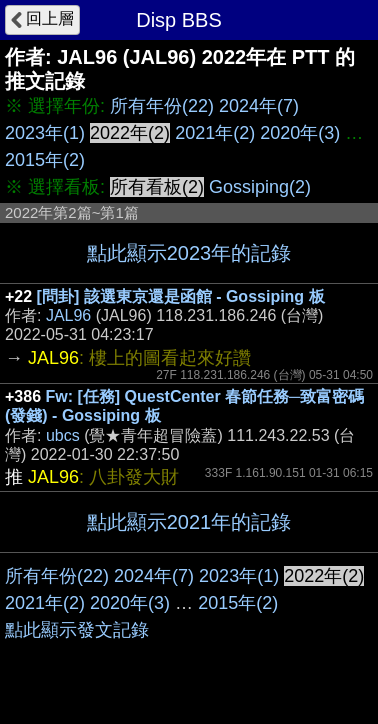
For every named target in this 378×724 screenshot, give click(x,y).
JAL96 (68, 315)
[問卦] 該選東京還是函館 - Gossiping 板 (181, 296)
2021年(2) (215, 133)
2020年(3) (300, 133)
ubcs (63, 435)
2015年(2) (45, 160)
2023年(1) (45, 133)
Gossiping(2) (260, 187)
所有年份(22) (162, 106)
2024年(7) (259, 106)
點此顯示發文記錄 (77, 630)
